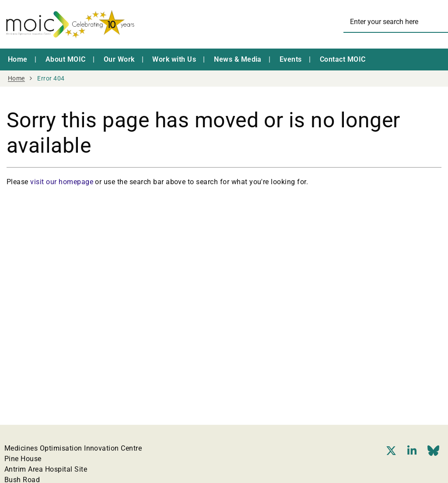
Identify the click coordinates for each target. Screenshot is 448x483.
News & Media (238, 59)
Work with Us (174, 59)
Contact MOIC (343, 59)
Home (18, 59)
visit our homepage (62, 182)
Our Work (119, 59)
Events (291, 59)
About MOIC (66, 59)
